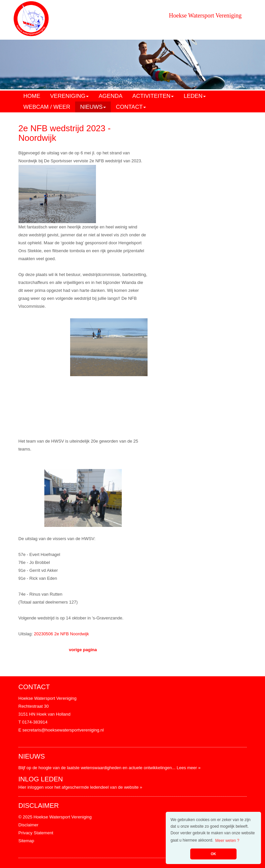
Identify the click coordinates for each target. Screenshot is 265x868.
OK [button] (213, 854)
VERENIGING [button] (70, 96)
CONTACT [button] (131, 107)
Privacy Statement (36, 833)
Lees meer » (189, 768)
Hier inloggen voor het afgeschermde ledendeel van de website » (80, 787)
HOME (32, 96)
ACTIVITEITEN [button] (153, 96)
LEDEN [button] (195, 96)
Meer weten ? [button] (227, 841)
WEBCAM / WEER (47, 107)
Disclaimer (29, 825)
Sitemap (26, 841)
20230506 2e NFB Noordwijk (61, 634)
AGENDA (110, 96)
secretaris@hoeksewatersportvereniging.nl (63, 730)
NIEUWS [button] (93, 107)
